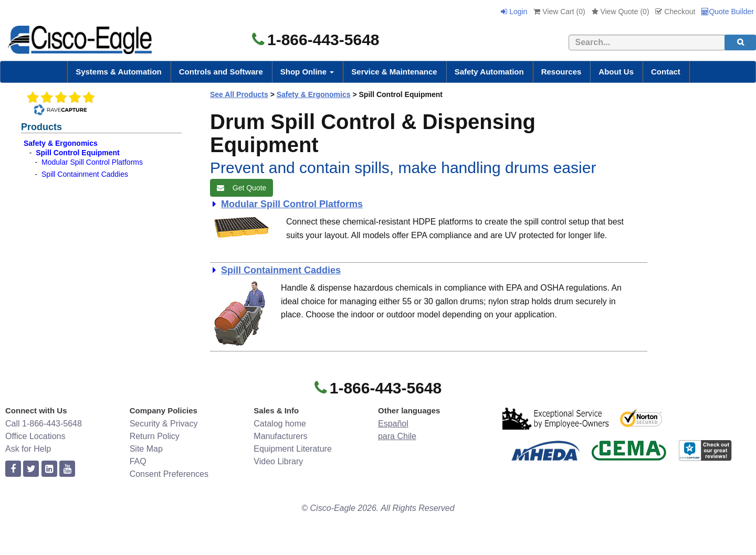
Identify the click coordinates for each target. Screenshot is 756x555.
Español (393, 424)
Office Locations (35, 436)
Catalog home (280, 424)
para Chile (397, 436)
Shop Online (307, 72)
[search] (740, 42)
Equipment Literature (293, 449)
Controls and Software (221, 72)
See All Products (239, 94)
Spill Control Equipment (77, 153)
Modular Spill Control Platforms (92, 162)
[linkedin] (49, 469)
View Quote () (621, 12)
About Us (616, 72)
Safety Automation (489, 72)
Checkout (675, 12)
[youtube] (67, 469)
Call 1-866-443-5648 (44, 424)
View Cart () (559, 12)
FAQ (138, 461)
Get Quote (241, 188)
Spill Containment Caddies (85, 174)
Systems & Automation (119, 72)
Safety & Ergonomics (61, 143)
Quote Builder (728, 12)
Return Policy (155, 436)
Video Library (278, 461)
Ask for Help (28, 449)
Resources (561, 72)
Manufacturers (280, 436)
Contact (666, 72)
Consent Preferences (169, 474)
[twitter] (31, 469)
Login (514, 12)
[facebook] (13, 469)
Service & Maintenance (394, 72)
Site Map (146, 449)
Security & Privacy (164, 424)
